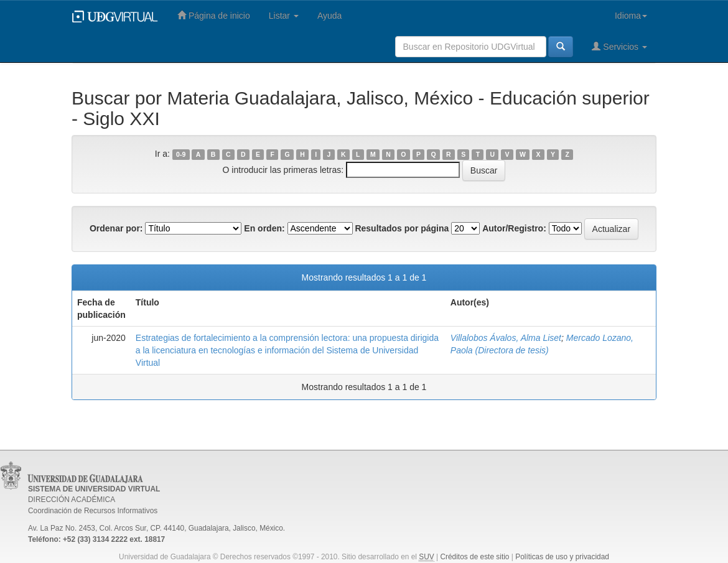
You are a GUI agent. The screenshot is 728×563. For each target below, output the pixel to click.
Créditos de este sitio (474, 557)
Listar (284, 16)
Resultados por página (402, 228)
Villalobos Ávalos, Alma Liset (506, 338)
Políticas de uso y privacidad (562, 557)
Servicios (619, 46)
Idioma (631, 16)
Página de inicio (214, 15)
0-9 (181, 154)
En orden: (264, 228)
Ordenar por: (116, 228)
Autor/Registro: (514, 228)
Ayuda (329, 16)
